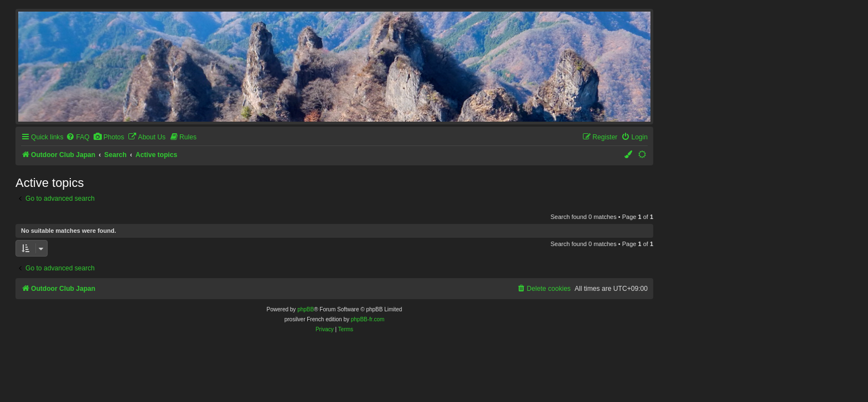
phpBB (306, 309)
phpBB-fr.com (368, 319)
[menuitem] (77, 137)
